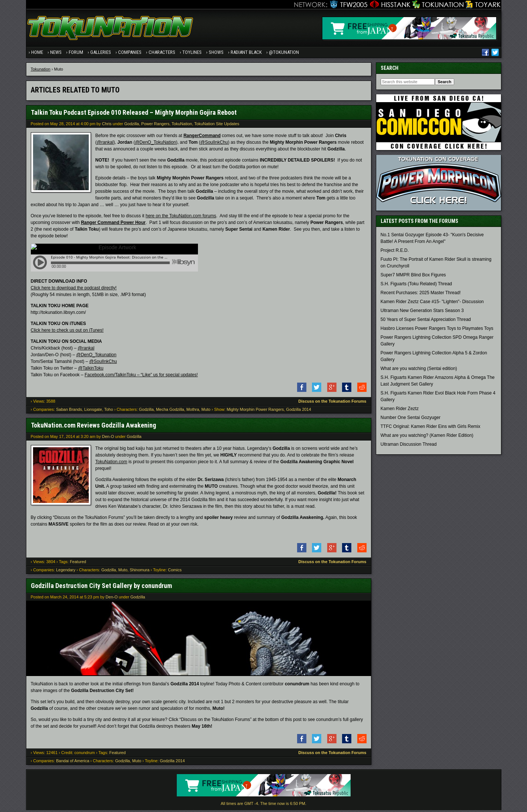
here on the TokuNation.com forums (181, 218)
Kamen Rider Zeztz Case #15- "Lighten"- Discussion (432, 303)
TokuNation (182, 126)
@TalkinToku (91, 370)
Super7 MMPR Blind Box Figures (413, 277)
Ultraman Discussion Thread (409, 446)
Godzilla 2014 (298, 411)
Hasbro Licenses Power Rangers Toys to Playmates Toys (437, 330)
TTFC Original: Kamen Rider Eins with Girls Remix (431, 428)
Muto (206, 411)
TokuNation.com (111, 464)
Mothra (193, 411)
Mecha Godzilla (170, 411)
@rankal (105, 144)
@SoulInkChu (214, 144)
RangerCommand (202, 137)
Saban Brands (69, 411)
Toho (108, 411)
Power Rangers (155, 126)
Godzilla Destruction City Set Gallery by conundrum (101, 587)
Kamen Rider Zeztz (400, 410)
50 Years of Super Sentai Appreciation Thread (426, 321)
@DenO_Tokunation (96, 357)
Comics (175, 572)
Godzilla (131, 126)
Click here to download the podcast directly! (74, 290)
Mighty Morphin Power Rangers (255, 411)
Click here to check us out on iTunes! (67, 332)
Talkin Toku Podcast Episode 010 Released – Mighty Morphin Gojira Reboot (134, 114)
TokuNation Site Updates (217, 126)
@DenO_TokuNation (155, 144)
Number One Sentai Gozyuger (411, 419)
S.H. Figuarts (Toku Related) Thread (417, 286)
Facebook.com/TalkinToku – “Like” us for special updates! (141, 377)
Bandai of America (73, 763)
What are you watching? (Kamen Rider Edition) (427, 437)
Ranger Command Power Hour (113, 224)
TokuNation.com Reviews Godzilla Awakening (93, 427)
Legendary (66, 572)
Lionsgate (93, 411)
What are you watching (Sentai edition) (419, 370)
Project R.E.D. (395, 252)
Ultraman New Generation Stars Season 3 (422, 312)
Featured (78, 563)
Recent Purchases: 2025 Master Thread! (421, 295)
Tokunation (41, 71)
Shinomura (139, 572)
